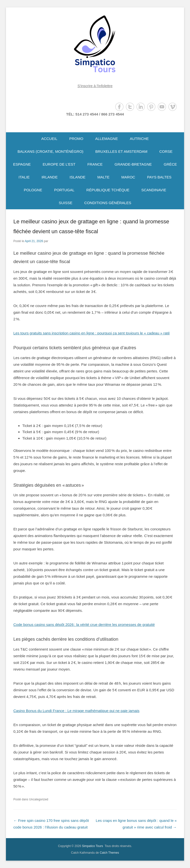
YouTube (162, 107)
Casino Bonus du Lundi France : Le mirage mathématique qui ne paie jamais (76, 711)
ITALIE (24, 177)
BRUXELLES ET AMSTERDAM (121, 151)
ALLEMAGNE (107, 139)
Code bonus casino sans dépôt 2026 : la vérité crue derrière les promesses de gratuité (84, 625)
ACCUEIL (49, 139)
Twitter (130, 107)
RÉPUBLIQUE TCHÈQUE (108, 190)
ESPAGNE (22, 164)
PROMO (76, 139)
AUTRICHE (139, 139)
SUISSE (65, 203)
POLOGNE (33, 190)
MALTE (104, 177)
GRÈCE (170, 164)
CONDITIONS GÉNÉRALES (108, 203)
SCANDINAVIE (154, 190)
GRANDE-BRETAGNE (133, 164)
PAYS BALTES (159, 177)
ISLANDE (77, 177)
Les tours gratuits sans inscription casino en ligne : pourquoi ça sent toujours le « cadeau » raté (92, 333)
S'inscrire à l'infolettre (95, 86)
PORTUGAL (64, 190)
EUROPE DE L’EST (59, 164)
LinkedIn (141, 107)
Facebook (119, 107)
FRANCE (95, 164)
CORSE (166, 151)
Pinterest (151, 107)
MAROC (128, 177)
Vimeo (173, 107)
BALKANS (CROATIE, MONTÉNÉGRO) (50, 151)
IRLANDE (50, 177)
